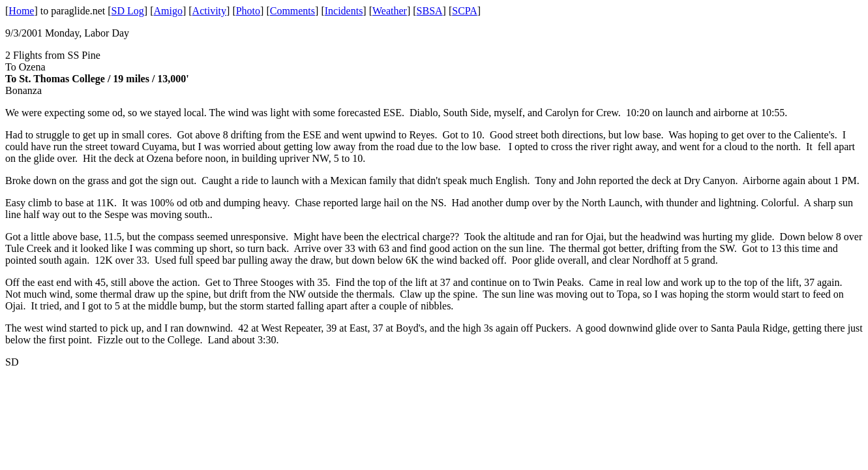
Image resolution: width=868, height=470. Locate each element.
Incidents (344, 11)
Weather (390, 11)
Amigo (168, 11)
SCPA (465, 11)
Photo (248, 11)
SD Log (128, 11)
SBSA (430, 11)
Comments (292, 11)
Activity (209, 11)
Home (21, 11)
